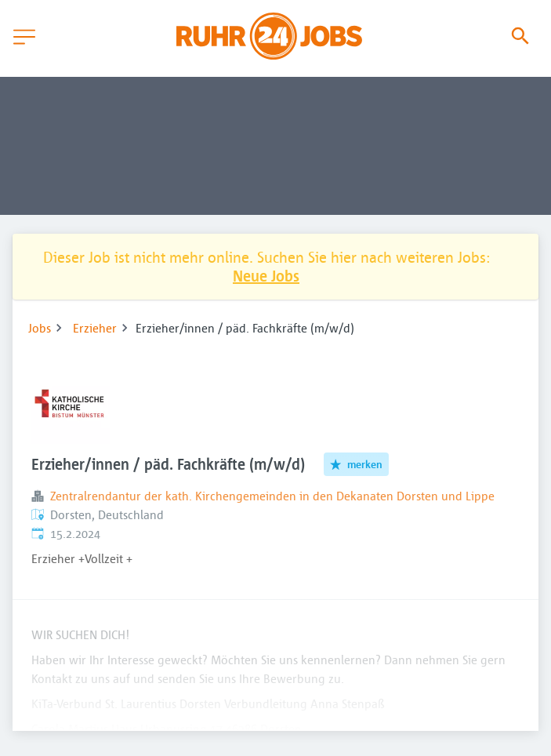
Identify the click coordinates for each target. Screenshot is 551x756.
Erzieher (95, 328)
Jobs (40, 328)
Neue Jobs (266, 276)
